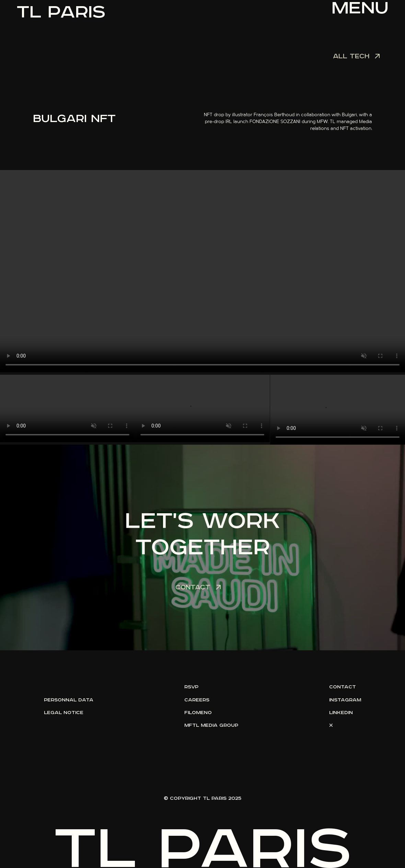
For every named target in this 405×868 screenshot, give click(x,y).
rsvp (191, 687)
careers (197, 700)
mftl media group (211, 725)
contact (343, 687)
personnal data (69, 700)
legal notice (64, 713)
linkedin (341, 713)
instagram (345, 700)
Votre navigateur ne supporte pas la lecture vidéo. (202, 271)
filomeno (198, 713)
